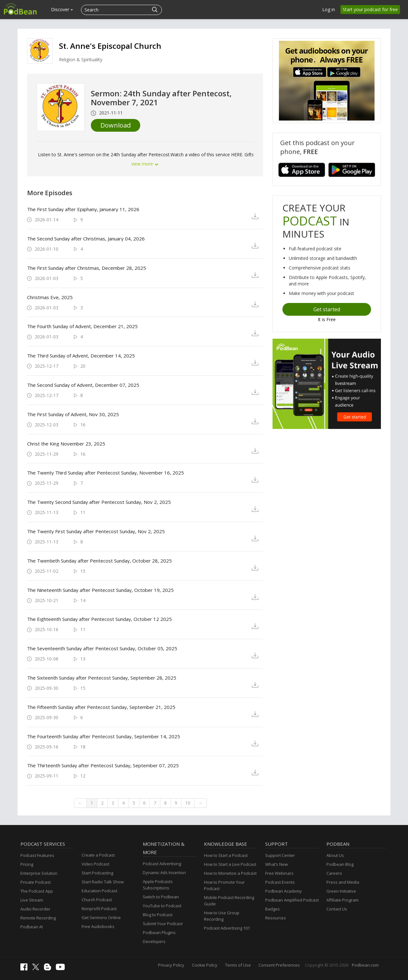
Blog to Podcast (158, 915)
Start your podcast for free (370, 9)
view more (145, 164)
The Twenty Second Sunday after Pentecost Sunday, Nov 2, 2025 (99, 502)
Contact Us (337, 909)
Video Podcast (95, 864)
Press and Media (343, 882)
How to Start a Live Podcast (230, 864)
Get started (327, 309)
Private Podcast (36, 882)
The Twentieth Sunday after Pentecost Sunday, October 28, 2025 (99, 561)
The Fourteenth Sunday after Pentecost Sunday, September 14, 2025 (104, 736)
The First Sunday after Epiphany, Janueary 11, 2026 (83, 209)
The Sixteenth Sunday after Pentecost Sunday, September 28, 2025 (102, 678)
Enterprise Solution (39, 873)
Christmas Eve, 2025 (50, 297)
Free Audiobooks (98, 926)
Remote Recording (38, 918)
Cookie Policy (205, 965)
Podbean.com (365, 965)
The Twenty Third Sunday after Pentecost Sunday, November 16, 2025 (106, 473)
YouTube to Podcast (162, 906)
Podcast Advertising (162, 864)
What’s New (277, 864)
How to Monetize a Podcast (230, 873)
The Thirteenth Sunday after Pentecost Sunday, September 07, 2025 (103, 765)
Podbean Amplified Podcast (292, 900)
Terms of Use (238, 965)
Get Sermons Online (101, 917)
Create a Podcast (98, 855)
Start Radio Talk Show (103, 882)
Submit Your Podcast (163, 924)
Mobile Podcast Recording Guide (229, 901)
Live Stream (32, 900)
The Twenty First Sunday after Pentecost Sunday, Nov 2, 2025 (96, 531)
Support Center (280, 855)
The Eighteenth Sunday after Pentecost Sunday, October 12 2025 (99, 619)
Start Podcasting (97, 873)
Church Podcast (97, 900)
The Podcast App (37, 891)
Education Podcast (99, 891)
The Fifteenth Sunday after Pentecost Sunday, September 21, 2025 (101, 707)
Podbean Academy (284, 891)
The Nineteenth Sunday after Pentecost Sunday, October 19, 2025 (100, 590)
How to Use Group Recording (222, 916)
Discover (62, 9)
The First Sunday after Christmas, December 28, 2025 (87, 268)
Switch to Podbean (161, 897)
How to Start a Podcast (226, 855)
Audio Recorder (35, 909)
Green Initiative (341, 891)
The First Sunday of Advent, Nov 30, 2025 (73, 414)
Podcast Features (37, 855)
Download (116, 125)
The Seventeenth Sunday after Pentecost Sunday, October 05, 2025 (102, 648)
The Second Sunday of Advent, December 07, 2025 (83, 385)
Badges (273, 909)
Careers (334, 873)
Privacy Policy (171, 965)
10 (188, 803)
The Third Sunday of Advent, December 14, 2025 (81, 356)
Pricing (27, 864)
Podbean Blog (340, 864)
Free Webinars (279, 873)
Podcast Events (280, 882)
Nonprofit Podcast (99, 909)
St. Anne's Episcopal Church (110, 46)
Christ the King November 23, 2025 (66, 444)
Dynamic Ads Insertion (164, 873)
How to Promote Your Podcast (224, 885)
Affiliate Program (342, 900)
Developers (154, 941)
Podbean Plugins (159, 932)
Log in (329, 9)
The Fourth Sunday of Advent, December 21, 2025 (82, 326)
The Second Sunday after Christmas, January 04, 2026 (86, 239)
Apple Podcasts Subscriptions (158, 885)
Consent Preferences (279, 965)
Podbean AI (32, 927)
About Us (335, 855)
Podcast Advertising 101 (227, 928)
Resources (276, 918)
